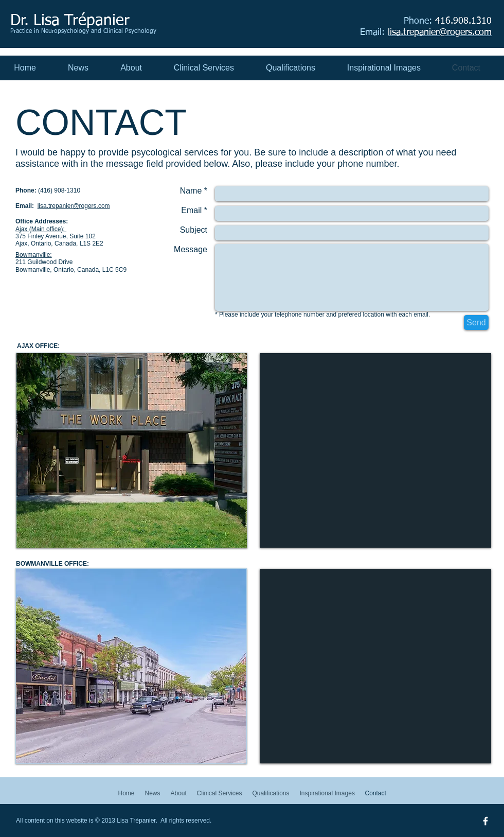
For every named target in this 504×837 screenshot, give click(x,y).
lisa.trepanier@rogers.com (74, 206)
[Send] (476, 322)
